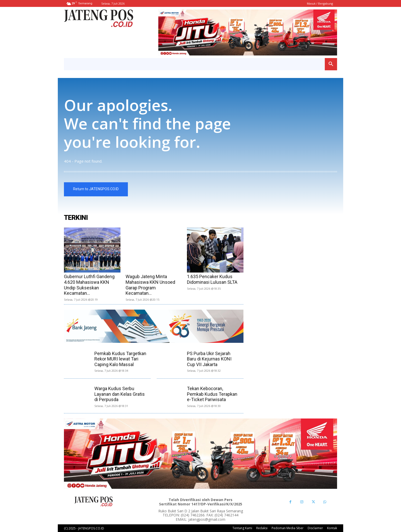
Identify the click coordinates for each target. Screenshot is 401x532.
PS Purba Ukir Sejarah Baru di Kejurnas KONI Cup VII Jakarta (209, 359)
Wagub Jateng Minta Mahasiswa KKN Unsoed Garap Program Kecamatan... (150, 285)
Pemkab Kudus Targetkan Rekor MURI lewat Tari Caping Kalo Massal (120, 359)
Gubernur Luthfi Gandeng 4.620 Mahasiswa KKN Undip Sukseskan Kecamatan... (89, 285)
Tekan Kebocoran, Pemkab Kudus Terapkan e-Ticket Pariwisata (212, 394)
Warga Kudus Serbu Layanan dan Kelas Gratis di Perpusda (120, 394)
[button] (331, 64)
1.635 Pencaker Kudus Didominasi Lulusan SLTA (212, 279)
